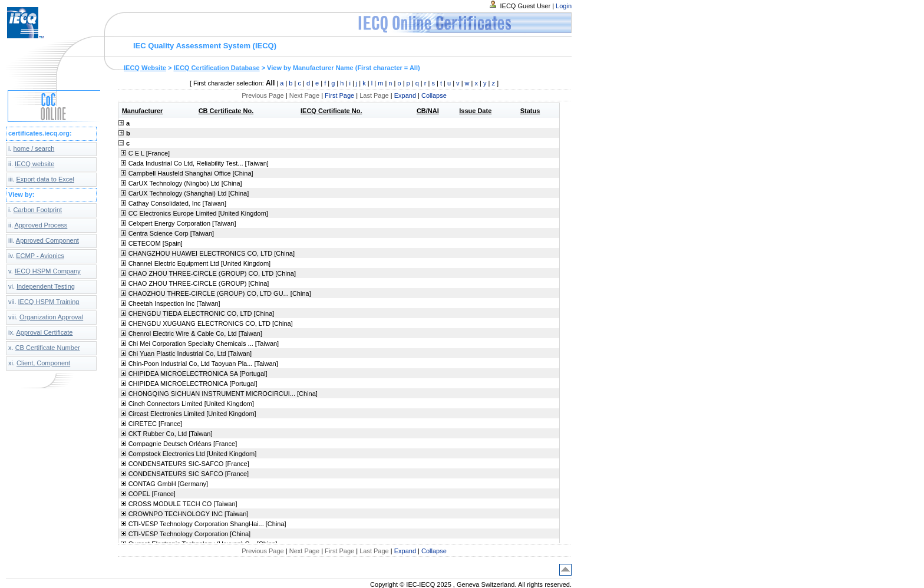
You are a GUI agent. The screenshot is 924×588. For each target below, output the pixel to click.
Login (564, 6)
